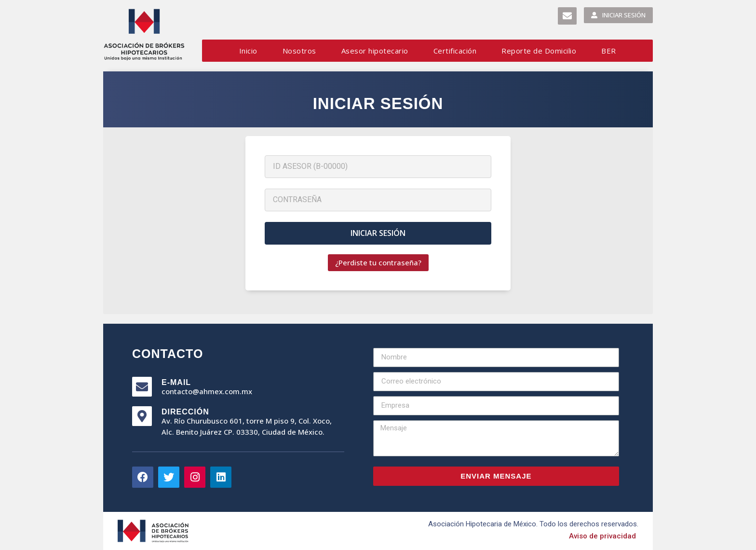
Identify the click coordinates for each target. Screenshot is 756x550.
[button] (567, 16)
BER (609, 51)
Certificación (455, 51)
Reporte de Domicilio (539, 51)
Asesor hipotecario (375, 51)
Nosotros (299, 51)
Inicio (248, 51)
